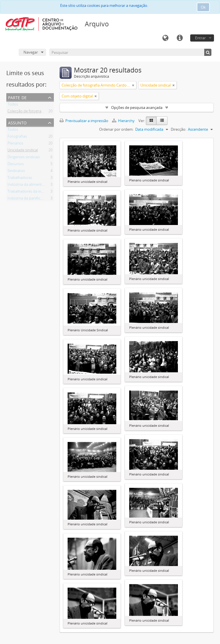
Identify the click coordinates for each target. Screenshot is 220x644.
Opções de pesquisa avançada (137, 107)
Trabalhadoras (20, 179)
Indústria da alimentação (29, 185)
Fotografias (17, 137)
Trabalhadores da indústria (30, 192)
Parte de (17, 97)
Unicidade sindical (23, 151)
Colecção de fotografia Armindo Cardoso (42, 112)
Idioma (165, 38)
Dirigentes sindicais (24, 158)
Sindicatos (16, 172)
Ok (203, 7)
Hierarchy (124, 121)
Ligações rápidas (180, 38)
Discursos (16, 165)
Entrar (200, 38)
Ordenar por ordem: (116, 129)
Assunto (17, 122)
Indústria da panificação (28, 199)
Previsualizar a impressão (84, 121)
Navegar (31, 52)
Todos (13, 105)
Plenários (15, 144)
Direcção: (178, 129)
